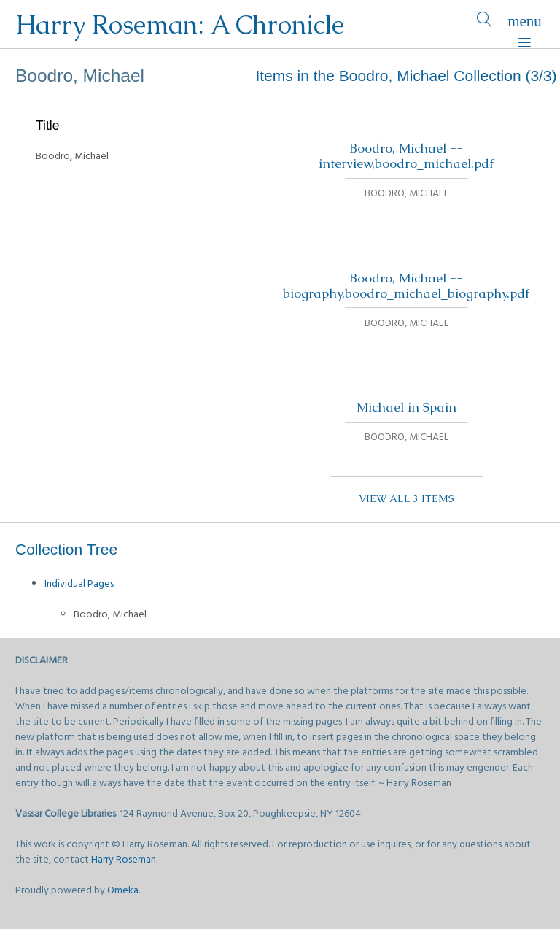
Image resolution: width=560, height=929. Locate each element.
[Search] (485, 24)
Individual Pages (79, 584)
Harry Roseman (124, 860)
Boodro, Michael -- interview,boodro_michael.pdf (406, 156)
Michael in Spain (407, 407)
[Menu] (525, 24)
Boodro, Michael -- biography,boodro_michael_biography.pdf (406, 286)
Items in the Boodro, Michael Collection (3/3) (406, 76)
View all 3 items (407, 498)
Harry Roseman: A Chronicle (180, 24)
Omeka (123, 891)
